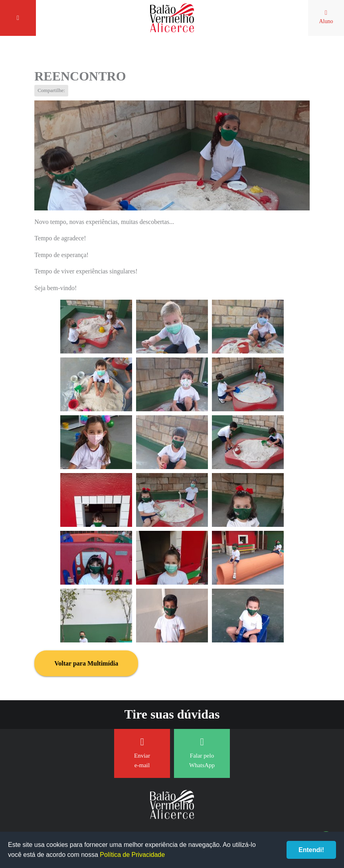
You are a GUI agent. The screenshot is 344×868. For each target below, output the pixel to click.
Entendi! (311, 850)
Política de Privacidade (132, 855)
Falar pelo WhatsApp (202, 753)
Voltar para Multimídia (86, 663)
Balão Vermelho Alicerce (172, 18)
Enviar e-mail (142, 753)
